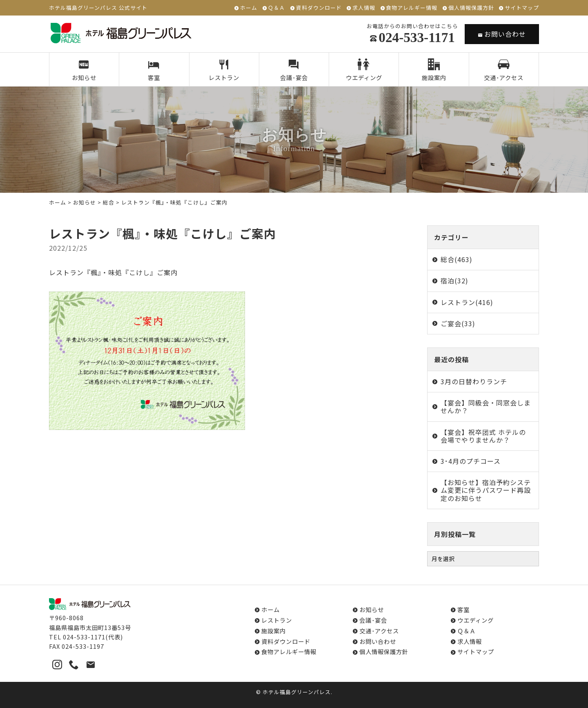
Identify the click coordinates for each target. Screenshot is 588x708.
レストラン (224, 70)
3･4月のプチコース (471, 461)
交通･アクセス (504, 70)
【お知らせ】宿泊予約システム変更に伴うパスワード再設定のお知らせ (486, 490)
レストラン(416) (467, 302)
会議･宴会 (294, 70)
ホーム (249, 8)
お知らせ (84, 70)
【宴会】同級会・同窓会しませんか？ (486, 406)
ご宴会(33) (458, 323)
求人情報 (364, 8)
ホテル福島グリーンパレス (297, 692)
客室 (154, 70)
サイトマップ (522, 8)
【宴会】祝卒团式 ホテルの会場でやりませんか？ (483, 436)
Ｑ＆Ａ (276, 8)
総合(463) (457, 259)
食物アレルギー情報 (412, 8)
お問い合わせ (502, 34)
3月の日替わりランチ (474, 381)
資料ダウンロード (319, 8)
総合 (109, 202)
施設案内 (434, 70)
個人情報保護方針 (471, 8)
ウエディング (364, 70)
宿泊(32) (454, 281)
